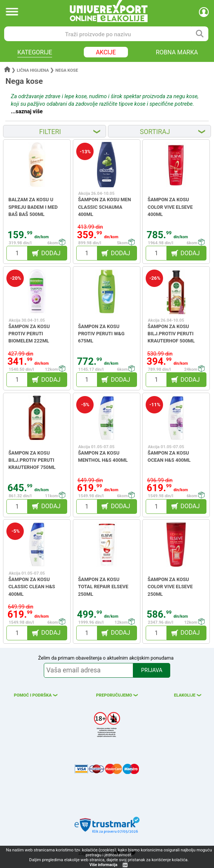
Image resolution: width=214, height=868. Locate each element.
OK (125, 865)
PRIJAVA (152, 670)
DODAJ (51, 253)
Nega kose (67, 70)
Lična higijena (34, 70)
